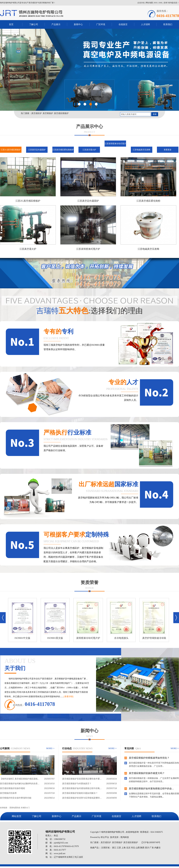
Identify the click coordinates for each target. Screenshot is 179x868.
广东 (152, 848)
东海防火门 (25, 808)
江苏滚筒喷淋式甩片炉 (88, 249)
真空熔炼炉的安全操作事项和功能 (16, 798)
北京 (128, 848)
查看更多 (168, 150)
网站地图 (149, 3)
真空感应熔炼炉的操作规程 (13, 788)
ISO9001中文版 (24, 638)
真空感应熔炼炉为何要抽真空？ (77, 784)
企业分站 (141, 3)
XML (161, 3)
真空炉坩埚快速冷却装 (155, 638)
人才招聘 (145, 24)
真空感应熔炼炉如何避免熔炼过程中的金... (151, 789)
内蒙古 (158, 848)
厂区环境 (101, 24)
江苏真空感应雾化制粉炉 (63, 150)
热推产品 (94, 848)
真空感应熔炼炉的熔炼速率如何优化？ (149, 759)
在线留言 (123, 24)
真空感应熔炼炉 (61, 113)
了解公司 (34, 24)
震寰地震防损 (15, 808)
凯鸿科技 (125, 837)
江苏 (119, 848)
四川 (147, 848)
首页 (11, 24)
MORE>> (50, 748)
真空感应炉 (37, 113)
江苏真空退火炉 (89, 150)
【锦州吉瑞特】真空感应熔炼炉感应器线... (20, 779)
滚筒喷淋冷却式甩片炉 (89, 638)
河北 (133, 848)
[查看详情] (69, 697)
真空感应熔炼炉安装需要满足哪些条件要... (82, 779)
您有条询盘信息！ (171, 3)
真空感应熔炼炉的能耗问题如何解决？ (80, 793)
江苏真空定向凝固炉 (37, 150)
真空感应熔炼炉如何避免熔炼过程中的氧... (82, 788)
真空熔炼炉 (48, 113)
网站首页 (17, 816)
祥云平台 (105, 837)
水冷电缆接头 (122, 638)
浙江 (114, 848)
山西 (138, 848)
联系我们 (168, 24)
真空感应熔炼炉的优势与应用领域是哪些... (82, 798)
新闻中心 (78, 24)
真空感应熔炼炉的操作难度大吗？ (147, 774)
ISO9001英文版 (56, 638)
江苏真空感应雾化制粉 (148, 201)
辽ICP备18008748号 (151, 842)
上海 (124, 848)
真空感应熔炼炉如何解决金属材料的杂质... (20, 784)
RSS (156, 3)
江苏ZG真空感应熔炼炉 (11, 150)
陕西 (142, 848)
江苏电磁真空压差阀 (141, 150)
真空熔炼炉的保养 (8, 793)
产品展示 (56, 24)
